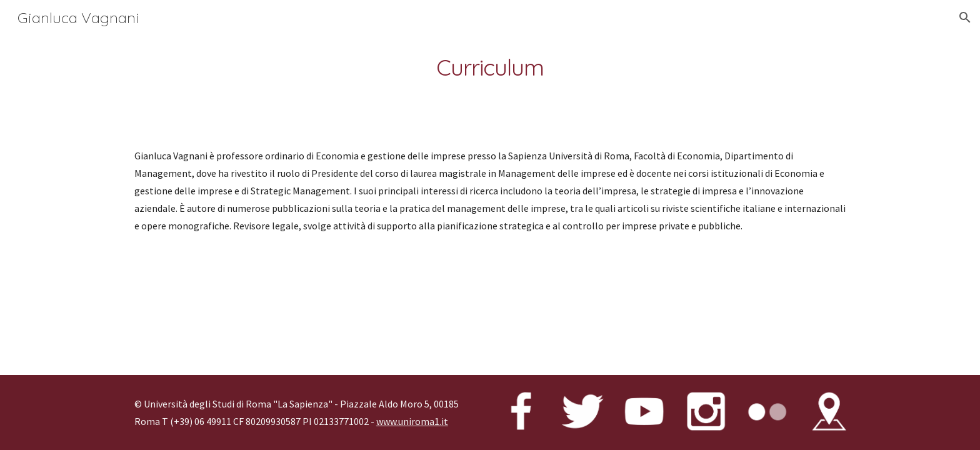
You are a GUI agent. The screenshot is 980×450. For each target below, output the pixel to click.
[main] (490, 68)
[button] (965, 17)
